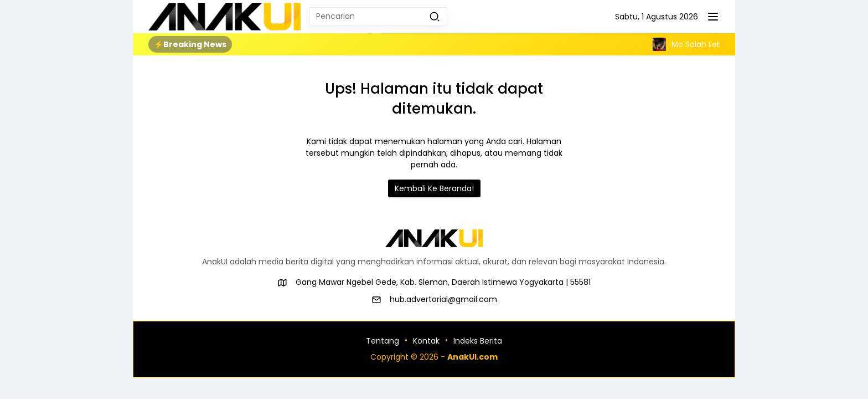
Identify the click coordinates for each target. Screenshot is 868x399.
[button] (435, 17)
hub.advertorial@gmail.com (443, 299)
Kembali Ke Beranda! (434, 188)
